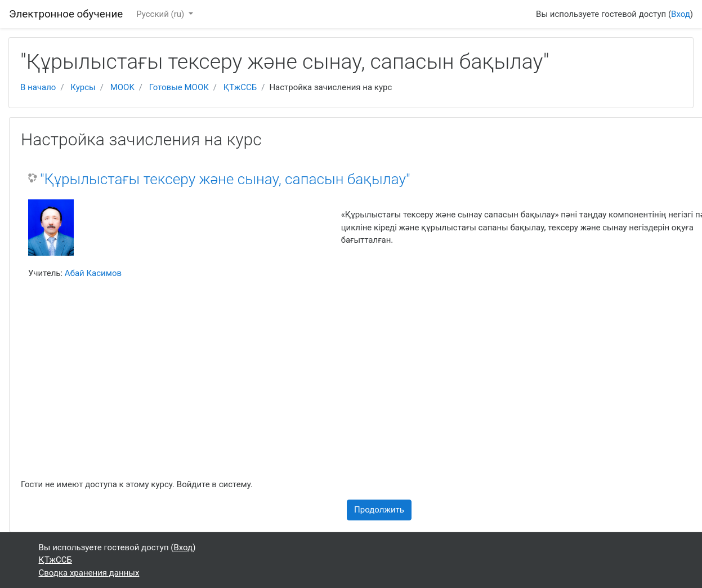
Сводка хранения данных (89, 573)
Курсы (83, 87)
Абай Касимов (93, 273)
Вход (681, 14)
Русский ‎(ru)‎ (161, 14)
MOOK (122, 87)
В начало (38, 87)
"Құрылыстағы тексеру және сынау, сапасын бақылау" (225, 179)
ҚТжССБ (240, 87)
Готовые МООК (179, 87)
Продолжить (379, 510)
